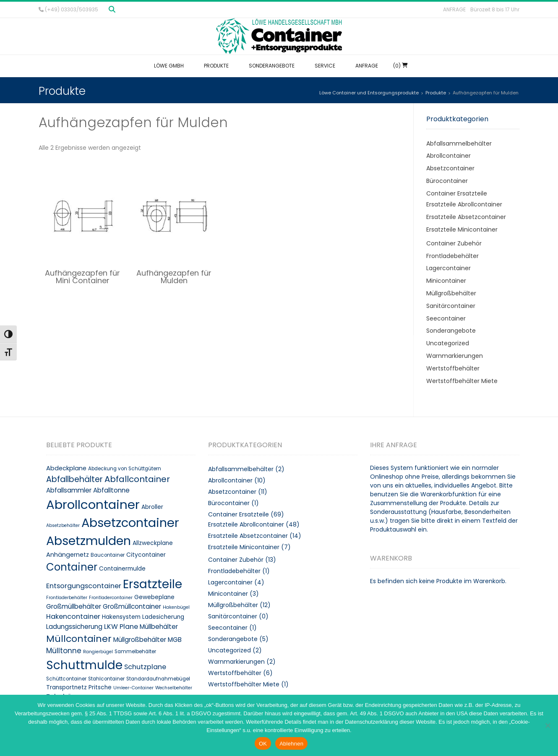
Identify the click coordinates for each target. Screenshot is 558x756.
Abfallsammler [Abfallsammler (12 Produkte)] (69, 490)
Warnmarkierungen (455, 356)
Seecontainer (446, 318)
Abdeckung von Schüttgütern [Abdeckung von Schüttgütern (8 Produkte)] (125, 469)
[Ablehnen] (548, 725)
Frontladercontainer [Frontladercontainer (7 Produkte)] (111, 598)
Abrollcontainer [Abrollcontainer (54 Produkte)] (93, 504)
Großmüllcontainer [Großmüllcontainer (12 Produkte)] (132, 606)
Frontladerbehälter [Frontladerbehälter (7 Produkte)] (67, 598)
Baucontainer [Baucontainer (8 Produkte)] (108, 555)
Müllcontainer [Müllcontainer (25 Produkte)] (79, 639)
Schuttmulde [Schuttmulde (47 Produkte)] (84, 665)
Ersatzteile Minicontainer (462, 229)
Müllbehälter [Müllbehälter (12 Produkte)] (159, 627)
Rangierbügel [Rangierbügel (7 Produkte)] (98, 652)
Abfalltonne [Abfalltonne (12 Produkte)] (111, 490)
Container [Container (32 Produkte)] (72, 567)
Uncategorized (448, 343)
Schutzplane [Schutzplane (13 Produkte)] (145, 667)
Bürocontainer (447, 181)
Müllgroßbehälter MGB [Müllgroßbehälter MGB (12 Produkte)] (147, 640)
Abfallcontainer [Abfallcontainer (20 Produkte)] (137, 479)
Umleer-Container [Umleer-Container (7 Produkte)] (133, 688)
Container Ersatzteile (457, 193)
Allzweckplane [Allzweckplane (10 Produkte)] (153, 543)
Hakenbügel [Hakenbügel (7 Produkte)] (176, 607)
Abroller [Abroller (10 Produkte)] (152, 507)
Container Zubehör (454, 243)
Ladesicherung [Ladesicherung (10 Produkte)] (163, 617)
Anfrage (454, 9)
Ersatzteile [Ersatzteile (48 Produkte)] (153, 584)
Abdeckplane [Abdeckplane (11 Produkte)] (66, 468)
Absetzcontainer (450, 168)
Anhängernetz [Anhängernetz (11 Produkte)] (68, 555)
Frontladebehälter (452, 256)
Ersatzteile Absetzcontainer (466, 217)
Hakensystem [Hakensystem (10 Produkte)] (121, 617)
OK (263, 744)
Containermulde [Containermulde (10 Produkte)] (122, 569)
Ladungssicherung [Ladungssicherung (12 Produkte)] (74, 627)
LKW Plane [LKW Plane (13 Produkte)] (121, 627)
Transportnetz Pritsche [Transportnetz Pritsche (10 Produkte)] (79, 687)
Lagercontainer (448, 268)
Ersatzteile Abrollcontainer (464, 204)
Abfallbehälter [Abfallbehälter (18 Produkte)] (74, 479)
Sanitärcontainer (451, 306)
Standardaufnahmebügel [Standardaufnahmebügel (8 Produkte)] (158, 679)
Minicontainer (446, 281)
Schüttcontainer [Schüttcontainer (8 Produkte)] (66, 679)
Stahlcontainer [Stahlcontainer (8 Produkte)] (106, 679)
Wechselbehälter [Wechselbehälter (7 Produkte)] (174, 688)
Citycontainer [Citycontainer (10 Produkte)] (146, 555)
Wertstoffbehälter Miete (462, 381)
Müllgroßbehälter (451, 293)
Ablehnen (291, 744)
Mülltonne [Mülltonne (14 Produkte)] (64, 651)
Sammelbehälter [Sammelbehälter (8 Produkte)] (135, 652)
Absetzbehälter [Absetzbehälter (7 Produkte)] (63, 525)
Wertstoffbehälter (453, 368)
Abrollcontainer (448, 156)
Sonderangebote (451, 331)
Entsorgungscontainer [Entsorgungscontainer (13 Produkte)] (84, 586)
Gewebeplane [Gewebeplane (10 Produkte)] (154, 597)
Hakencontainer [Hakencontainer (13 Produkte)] (73, 617)
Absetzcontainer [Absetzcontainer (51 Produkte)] (130, 523)
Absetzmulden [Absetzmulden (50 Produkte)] (89, 541)
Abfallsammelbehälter (459, 143)
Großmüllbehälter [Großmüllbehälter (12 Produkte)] (74, 606)
